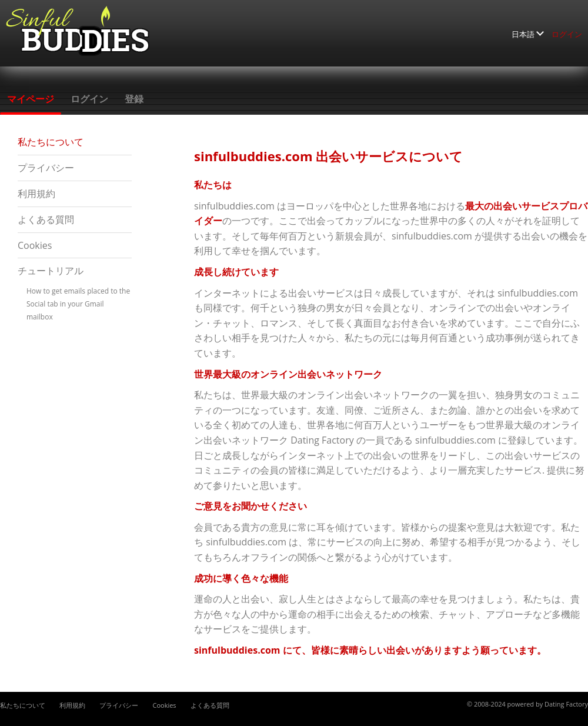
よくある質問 (46, 219)
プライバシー (46, 168)
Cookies (35, 245)
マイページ (31, 99)
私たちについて (51, 142)
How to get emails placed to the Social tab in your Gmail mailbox (78, 304)
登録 (134, 99)
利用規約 (36, 194)
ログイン (567, 34)
